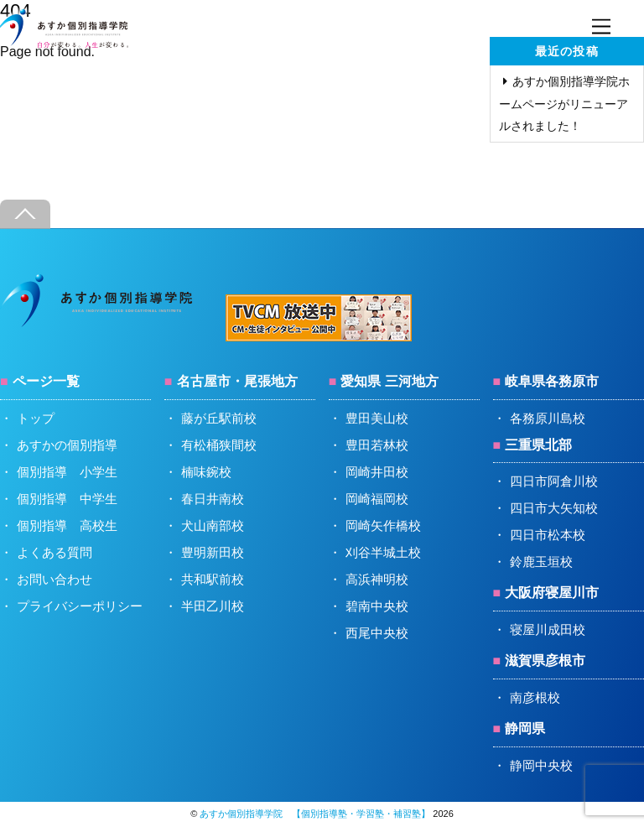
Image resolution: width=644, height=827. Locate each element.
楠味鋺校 (206, 472)
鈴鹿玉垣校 (541, 562)
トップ (36, 418)
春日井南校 (213, 499)
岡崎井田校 (377, 472)
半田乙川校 (213, 606)
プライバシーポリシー (80, 606)
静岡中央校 (541, 765)
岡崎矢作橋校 (383, 525)
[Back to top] (25, 214)
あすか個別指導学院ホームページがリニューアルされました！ (564, 103)
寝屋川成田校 (548, 629)
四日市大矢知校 (554, 508)
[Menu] (601, 27)
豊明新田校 (213, 552)
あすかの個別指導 (67, 445)
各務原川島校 (548, 418)
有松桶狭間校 (219, 445)
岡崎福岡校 (377, 499)
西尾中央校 (377, 633)
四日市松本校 (548, 535)
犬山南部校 (213, 525)
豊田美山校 (377, 418)
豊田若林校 (377, 445)
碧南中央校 (377, 606)
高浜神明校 (377, 579)
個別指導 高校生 (67, 525)
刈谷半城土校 (383, 552)
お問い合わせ (55, 579)
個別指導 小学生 (67, 472)
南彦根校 (535, 697)
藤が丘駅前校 (219, 418)
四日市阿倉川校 (554, 481)
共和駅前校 (213, 579)
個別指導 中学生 (67, 499)
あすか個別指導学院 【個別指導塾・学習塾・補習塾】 (315, 814)
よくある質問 (55, 552)
